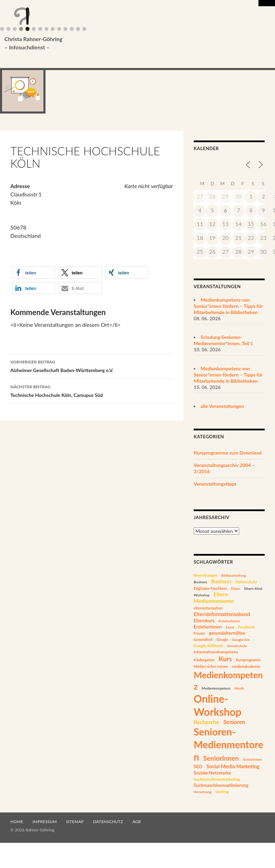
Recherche (206, 722)
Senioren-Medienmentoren (228, 744)
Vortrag (222, 792)
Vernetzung (203, 792)
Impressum (44, 822)
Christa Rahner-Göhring (134, 43)
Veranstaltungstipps (215, 484)
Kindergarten (204, 660)
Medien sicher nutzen (211, 666)
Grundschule (237, 646)
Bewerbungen (205, 575)
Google (222, 640)
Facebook (247, 627)
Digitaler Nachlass (210, 588)
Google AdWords (208, 646)
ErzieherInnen (229, 621)
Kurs (225, 659)
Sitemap (75, 822)
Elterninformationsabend (222, 614)
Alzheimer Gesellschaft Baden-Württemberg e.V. (92, 365)
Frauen (199, 633)
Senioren (234, 722)
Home (17, 822)
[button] (34, 272)
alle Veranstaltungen (222, 406)
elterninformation (208, 608)
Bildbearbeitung (234, 575)
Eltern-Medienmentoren (214, 598)
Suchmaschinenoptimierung (221, 785)
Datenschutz (246, 582)
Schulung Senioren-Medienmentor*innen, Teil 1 (223, 340)
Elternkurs (204, 621)
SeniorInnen (221, 758)
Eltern (236, 588)
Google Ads (241, 640)
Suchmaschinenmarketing (217, 779)
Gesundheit (203, 639)
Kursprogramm (248, 660)
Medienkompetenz (216, 688)
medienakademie (246, 666)
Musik (239, 688)
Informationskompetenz (216, 652)
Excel (230, 627)
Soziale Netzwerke (212, 773)
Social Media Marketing (233, 766)
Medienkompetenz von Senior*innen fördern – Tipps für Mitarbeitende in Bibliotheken (228, 306)
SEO (198, 767)
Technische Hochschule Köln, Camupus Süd (92, 390)
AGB (137, 822)
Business (200, 582)
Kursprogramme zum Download (228, 453)
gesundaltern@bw (227, 633)
